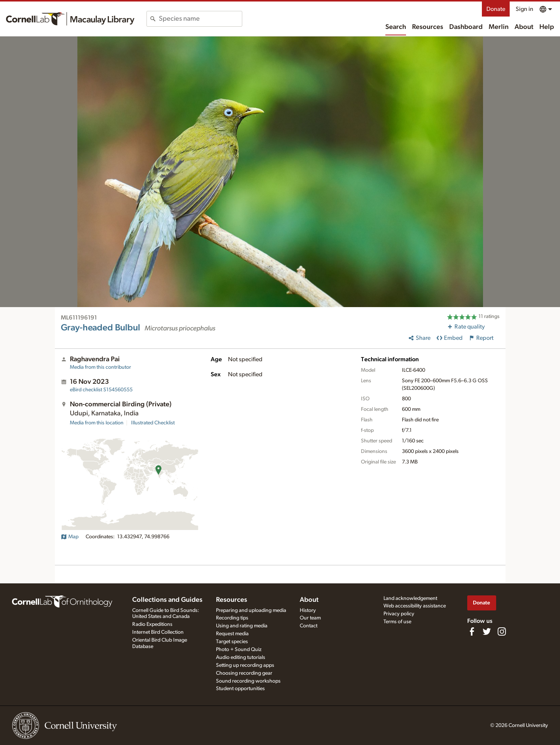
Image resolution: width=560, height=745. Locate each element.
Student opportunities (240, 689)
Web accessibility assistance (415, 606)
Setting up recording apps (245, 665)
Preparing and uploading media (251, 610)
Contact (309, 626)
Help (547, 27)
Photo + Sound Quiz (239, 650)
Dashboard (466, 27)
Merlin (499, 27)
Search (396, 27)
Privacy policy (399, 614)
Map (70, 537)
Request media (232, 634)
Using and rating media (242, 626)
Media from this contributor (100, 367)
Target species (232, 642)
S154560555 (101, 390)
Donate (496, 9)
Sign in (525, 9)
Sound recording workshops (248, 681)
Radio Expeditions (152, 624)
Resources (428, 27)
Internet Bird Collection (158, 632)
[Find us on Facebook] (472, 631)
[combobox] (200, 19)
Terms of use (397, 622)
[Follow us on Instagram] (502, 631)
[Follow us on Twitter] (487, 631)
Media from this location (97, 423)
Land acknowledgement (410, 598)
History (308, 610)
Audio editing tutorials (241, 657)
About (524, 27)
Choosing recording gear (244, 673)
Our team (310, 618)
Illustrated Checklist (153, 423)
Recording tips (232, 618)
